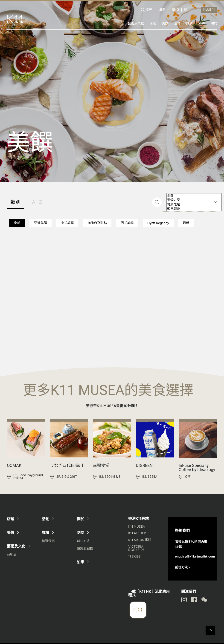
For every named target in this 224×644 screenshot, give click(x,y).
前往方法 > (183, 567)
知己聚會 (194, 209)
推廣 (189, 23)
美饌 (165, 23)
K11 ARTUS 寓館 (140, 540)
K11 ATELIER (137, 533)
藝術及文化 (136, 23)
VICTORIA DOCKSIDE (136, 548)
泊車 (162, 10)
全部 (194, 196)
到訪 (202, 23)
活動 (177, 23)
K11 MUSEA (137, 527)
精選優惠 (48, 541)
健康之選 (194, 204)
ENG (176, 10)
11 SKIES (134, 556)
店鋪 (153, 23)
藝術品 (12, 555)
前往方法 (83, 541)
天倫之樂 (194, 200)
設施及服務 (85, 548)
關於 (214, 23)
